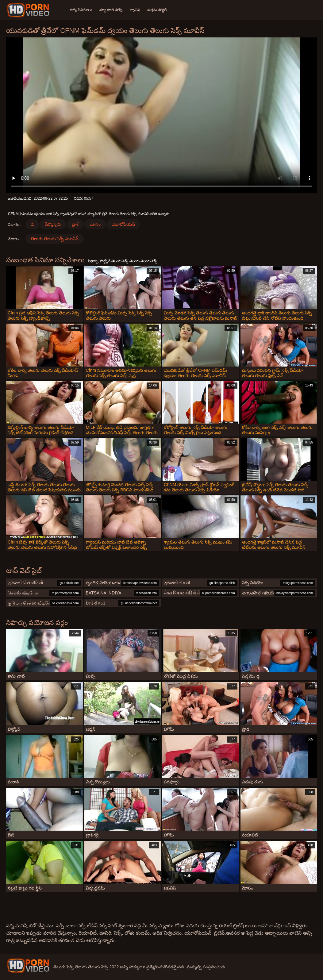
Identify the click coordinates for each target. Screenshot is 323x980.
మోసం (95, 224)
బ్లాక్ (75, 224)
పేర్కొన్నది (53, 224)
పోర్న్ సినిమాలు (81, 10)
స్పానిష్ (135, 10)
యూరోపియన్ (123, 224)
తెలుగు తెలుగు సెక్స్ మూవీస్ (55, 239)
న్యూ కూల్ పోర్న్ (111, 10)
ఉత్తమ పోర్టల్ (157, 10)
